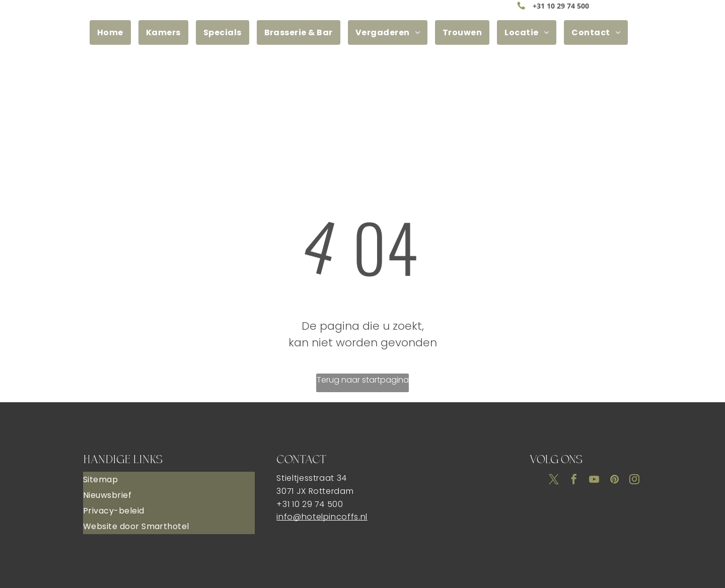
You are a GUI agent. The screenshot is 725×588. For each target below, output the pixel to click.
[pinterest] (614, 481)
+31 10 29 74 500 (561, 6)
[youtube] (594, 481)
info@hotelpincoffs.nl (322, 517)
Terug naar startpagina (363, 380)
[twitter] (554, 481)
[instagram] (634, 481)
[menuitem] (114, 32)
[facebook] (574, 481)
